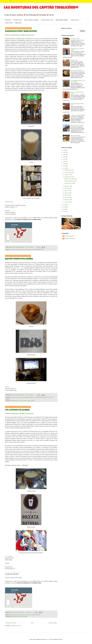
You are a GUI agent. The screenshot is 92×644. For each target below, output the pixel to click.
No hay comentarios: (30, 247)
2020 (64, 161)
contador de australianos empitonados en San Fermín (29, 397)
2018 (64, 166)
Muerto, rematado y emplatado (31, 20)
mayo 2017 (67, 193)
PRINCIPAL (8, 20)
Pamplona (8, 399)
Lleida (26, 615)
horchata (24, 249)
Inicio (32, 623)
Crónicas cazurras (75, 20)
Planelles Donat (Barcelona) (21, 31)
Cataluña (12, 615)
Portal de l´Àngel (37, 249)
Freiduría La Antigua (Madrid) (78, 115)
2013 (64, 211)
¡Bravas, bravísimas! (75, 135)
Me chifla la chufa (18, 20)
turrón (42, 249)
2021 (64, 159)
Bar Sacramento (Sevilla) (76, 70)
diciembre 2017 (68, 170)
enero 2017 (67, 202)
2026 (64, 150)
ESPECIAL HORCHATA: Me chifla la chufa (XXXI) (19, 414)
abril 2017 (67, 195)
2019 (64, 164)
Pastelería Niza (74, 60)
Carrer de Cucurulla (14, 249)
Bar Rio (7, 387)
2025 (64, 152)
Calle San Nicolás (14, 397)
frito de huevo (43, 397)
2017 (64, 168)
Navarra (51, 397)
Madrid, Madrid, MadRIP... (62, 20)
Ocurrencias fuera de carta (47, 20)
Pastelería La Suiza (75, 38)
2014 (64, 209)
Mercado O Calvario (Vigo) (77, 125)
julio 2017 (67, 188)
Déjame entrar (18, 23)
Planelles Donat (9, 202)
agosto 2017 (67, 186)
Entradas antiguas (53, 623)
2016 (64, 205)
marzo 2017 (67, 197)
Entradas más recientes (11, 623)
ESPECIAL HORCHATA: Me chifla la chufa (29, 219)
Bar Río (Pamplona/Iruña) (19, 259)
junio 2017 (67, 191)
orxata (29, 615)
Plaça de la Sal (34, 615)
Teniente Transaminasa (70, 238)
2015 (64, 207)
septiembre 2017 (68, 177)
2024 (64, 155)
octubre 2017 (68, 175)
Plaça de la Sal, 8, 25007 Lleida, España (19, 616)
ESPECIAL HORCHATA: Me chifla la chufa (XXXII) (20, 35)
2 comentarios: (29, 612)
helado (20, 249)
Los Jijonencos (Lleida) (17, 410)
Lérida (23, 615)
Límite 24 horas (9, 23)
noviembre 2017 (68, 172)
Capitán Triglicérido (69, 236)
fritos (48, 397)
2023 (64, 157)
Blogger (60, 639)
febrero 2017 (68, 200)
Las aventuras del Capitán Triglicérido (41, 8)
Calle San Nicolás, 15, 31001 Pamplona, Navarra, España (22, 401)
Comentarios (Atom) (16, 626)
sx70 (47, 639)
